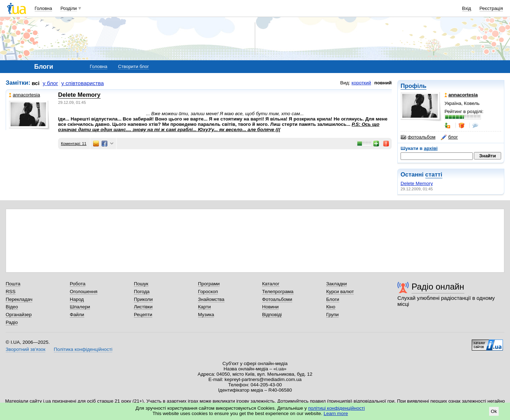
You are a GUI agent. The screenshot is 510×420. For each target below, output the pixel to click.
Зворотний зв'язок (25, 349)
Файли (77, 315)
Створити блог (133, 66)
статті (434, 175)
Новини (270, 307)
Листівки (143, 307)
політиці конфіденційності (336, 408)
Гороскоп (208, 292)
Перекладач (19, 299)
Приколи (143, 299)
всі (36, 83)
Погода (142, 292)
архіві (431, 148)
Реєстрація (491, 8)
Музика (206, 315)
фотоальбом (418, 137)
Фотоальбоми (277, 299)
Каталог (271, 284)
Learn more (336, 413)
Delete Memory (417, 183)
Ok (494, 411)
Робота (78, 284)
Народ (77, 299)
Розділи (69, 8)
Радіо (12, 322)
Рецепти (143, 315)
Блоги (333, 299)
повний (383, 83)
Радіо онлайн (438, 287)
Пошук (141, 284)
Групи (332, 315)
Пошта (13, 284)
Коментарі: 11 (74, 144)
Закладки (336, 284)
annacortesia (24, 95)
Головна (43, 8)
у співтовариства (83, 83)
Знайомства (211, 299)
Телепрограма (278, 292)
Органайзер (19, 315)
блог (449, 137)
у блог (51, 83)
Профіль (413, 86)
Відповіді (272, 315)
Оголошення (84, 292)
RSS (11, 292)
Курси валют (340, 292)
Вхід (467, 8)
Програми (209, 284)
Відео (12, 307)
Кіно (331, 307)
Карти (204, 307)
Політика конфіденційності (83, 349)
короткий (361, 83)
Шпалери (80, 307)
